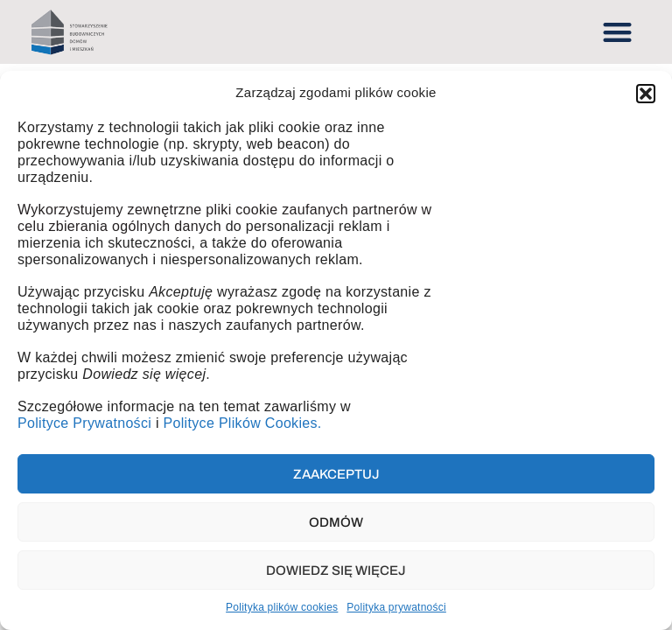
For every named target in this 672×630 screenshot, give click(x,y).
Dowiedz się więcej (336, 570)
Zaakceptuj (336, 474)
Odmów (336, 522)
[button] (646, 94)
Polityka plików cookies (282, 607)
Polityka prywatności (396, 607)
